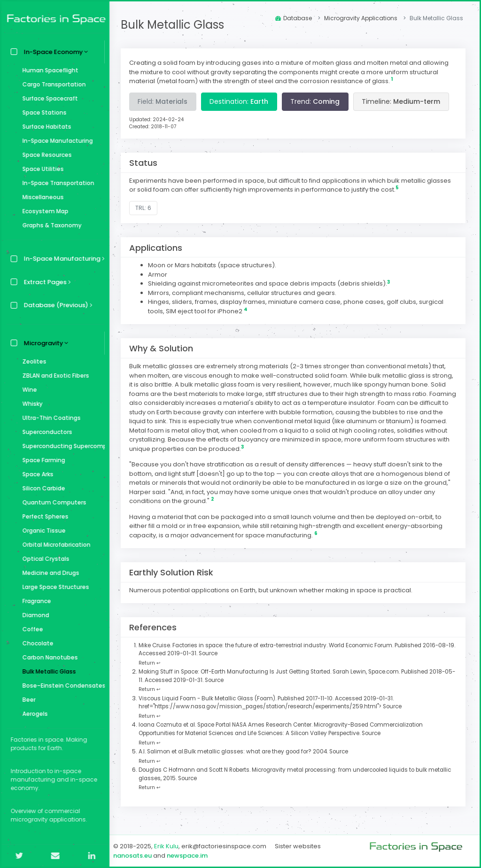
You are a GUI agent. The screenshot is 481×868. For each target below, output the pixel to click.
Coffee (31, 629)
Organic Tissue (42, 531)
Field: (165, 101)
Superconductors (45, 432)
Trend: (318, 101)
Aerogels (33, 714)
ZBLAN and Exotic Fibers (54, 376)
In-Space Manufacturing (55, 141)
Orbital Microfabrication (54, 545)
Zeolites (32, 361)
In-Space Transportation (56, 183)
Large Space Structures (54, 587)
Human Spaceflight (48, 70)
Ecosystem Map (43, 211)
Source (218, 653)
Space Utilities (41, 169)
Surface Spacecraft (48, 98)
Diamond (34, 615)
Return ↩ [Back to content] (152, 663)
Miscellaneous (41, 197)
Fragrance (35, 601)
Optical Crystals (44, 559)
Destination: (242, 101)
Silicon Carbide (42, 488)
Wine (27, 390)
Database (294, 18)
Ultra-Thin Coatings (49, 418)
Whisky (30, 404)
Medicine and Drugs (49, 573)
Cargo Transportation (52, 84)
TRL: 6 (146, 208)
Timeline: (404, 101)
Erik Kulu (169, 846)
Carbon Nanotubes (48, 657)
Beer (27, 700)
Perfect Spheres (43, 516)
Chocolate (36, 643)
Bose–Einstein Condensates (61, 686)
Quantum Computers (52, 502)
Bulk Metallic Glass (47, 671)
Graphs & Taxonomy (50, 225)
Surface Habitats (45, 127)
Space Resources (45, 155)
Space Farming (42, 460)
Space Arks (36, 474)
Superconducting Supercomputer (61, 446)
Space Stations (42, 112)
